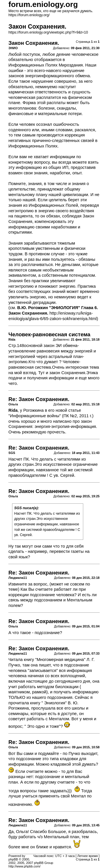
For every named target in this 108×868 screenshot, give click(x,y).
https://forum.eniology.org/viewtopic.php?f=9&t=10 (48, 32)
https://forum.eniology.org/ (29, 15)
